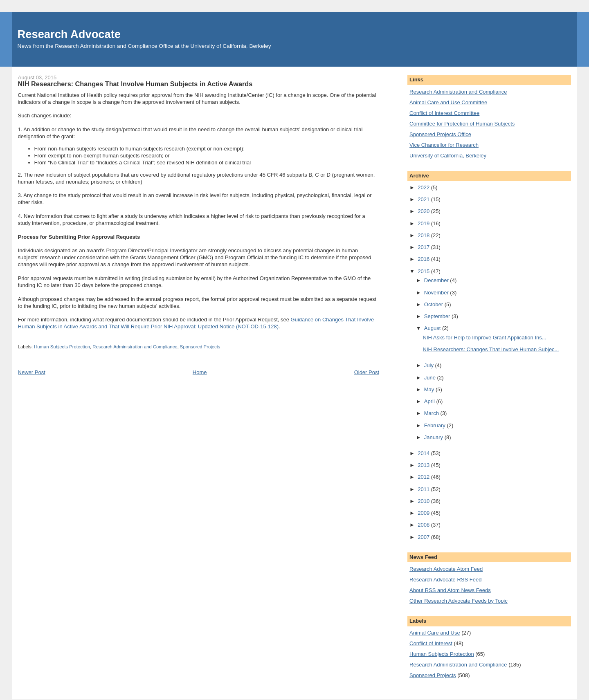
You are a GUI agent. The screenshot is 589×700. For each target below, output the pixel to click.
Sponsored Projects (200, 347)
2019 (424, 223)
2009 (424, 513)
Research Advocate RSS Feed (445, 580)
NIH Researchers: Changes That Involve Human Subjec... (491, 349)
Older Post (367, 372)
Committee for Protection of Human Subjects (462, 124)
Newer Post (32, 372)
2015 (424, 271)
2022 (424, 187)
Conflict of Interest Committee (444, 113)
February (436, 425)
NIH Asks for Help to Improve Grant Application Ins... (485, 338)
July (430, 365)
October (434, 304)
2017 (424, 247)
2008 (424, 525)
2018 (424, 235)
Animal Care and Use (435, 633)
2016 (424, 259)
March (432, 413)
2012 (424, 477)
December (437, 280)
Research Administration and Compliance (135, 347)
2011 (424, 489)
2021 (424, 199)
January (434, 437)
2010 (424, 501)
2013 (424, 465)
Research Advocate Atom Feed (446, 569)
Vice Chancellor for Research (444, 145)
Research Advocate (69, 34)
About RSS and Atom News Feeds (450, 590)
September (438, 316)
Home (200, 372)
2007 (424, 537)
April (430, 401)
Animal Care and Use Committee (448, 102)
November (437, 293)
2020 (424, 211)
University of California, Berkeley (448, 156)
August (433, 328)
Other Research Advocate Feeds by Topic (459, 601)
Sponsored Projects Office (440, 134)
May (430, 389)
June (431, 378)
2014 (424, 453)
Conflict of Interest (431, 643)
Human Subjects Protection (62, 347)
